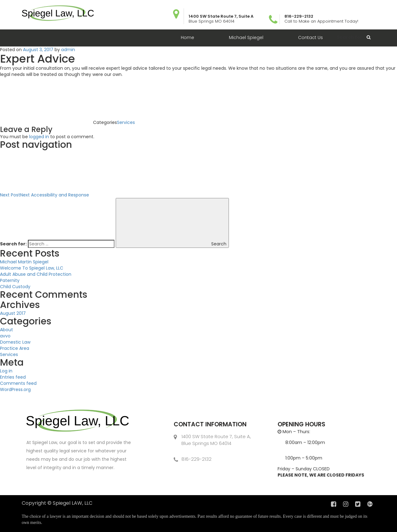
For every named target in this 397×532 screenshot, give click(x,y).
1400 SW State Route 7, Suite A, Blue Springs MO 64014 (216, 440)
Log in (6, 371)
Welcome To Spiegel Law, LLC (32, 268)
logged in (39, 137)
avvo (5, 336)
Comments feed (18, 383)
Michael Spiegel (246, 37)
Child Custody (15, 287)
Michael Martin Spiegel (24, 262)
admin (68, 50)
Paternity (10, 280)
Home (187, 37)
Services (126, 122)
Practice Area (15, 348)
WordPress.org (15, 389)
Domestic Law (15, 342)
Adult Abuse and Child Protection (36, 274)
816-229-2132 (196, 459)
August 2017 (13, 313)
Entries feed (13, 377)
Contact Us (310, 37)
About (7, 330)
